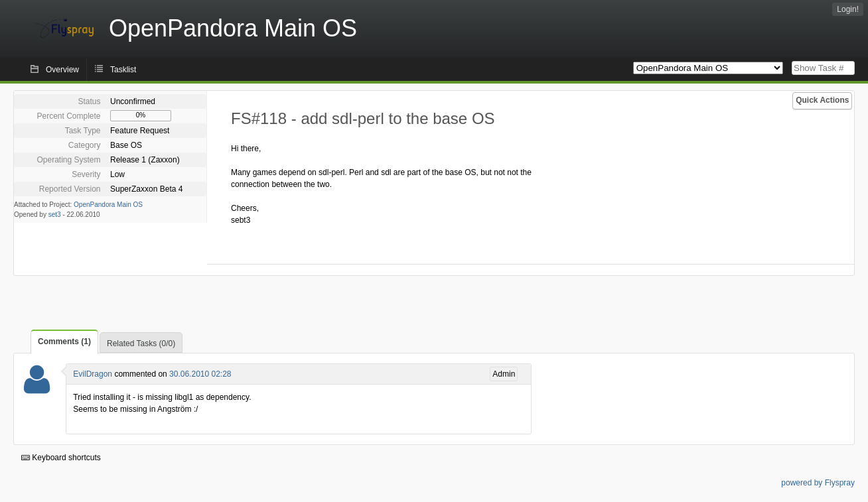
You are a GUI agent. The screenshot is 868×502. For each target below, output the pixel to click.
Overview (62, 70)
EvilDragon (93, 374)
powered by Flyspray (818, 483)
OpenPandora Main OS (108, 205)
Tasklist (123, 70)
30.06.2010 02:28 (200, 374)
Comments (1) (64, 342)
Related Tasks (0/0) (141, 344)
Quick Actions (822, 100)
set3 (55, 215)
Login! (848, 9)
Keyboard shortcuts (61, 458)
